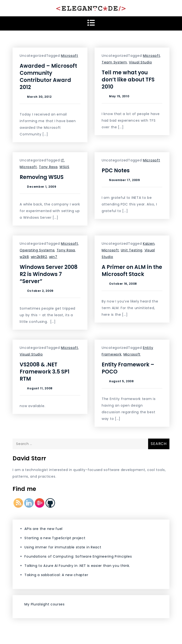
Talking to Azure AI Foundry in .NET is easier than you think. (77, 566)
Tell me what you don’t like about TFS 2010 (128, 80)
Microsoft (69, 56)
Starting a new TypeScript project (55, 538)
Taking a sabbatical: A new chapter (56, 575)
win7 (53, 257)
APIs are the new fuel (43, 529)
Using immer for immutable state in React (63, 547)
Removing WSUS (42, 177)
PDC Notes (116, 171)
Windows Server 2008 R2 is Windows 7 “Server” (49, 274)
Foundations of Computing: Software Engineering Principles (78, 556)
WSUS (64, 167)
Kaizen (149, 244)
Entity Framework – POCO (128, 368)
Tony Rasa (48, 167)
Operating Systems (37, 250)
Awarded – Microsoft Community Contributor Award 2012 (48, 77)
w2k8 (24, 257)
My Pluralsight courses (44, 604)
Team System (114, 62)
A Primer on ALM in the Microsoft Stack (132, 271)
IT (62, 160)
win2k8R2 (39, 257)
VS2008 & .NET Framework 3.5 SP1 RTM (45, 372)
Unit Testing (132, 250)
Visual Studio (140, 62)
